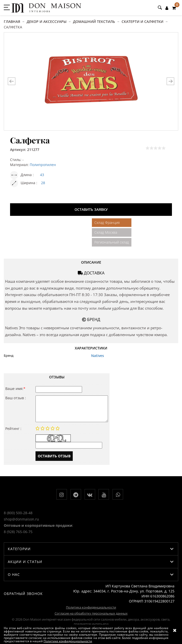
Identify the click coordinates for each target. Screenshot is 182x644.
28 (43, 183)
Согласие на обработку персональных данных (91, 613)
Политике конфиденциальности (68, 641)
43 (42, 175)
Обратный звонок (23, 594)
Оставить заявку (91, 209)
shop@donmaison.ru (21, 519)
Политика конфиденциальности (91, 607)
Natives (98, 356)
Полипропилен (43, 165)
